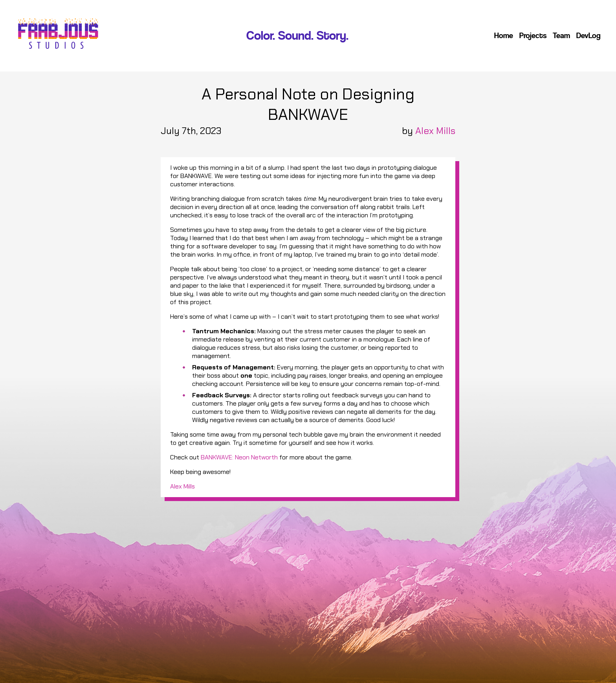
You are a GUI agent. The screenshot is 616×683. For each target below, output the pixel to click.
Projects (533, 36)
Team (561, 36)
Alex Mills (435, 131)
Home (504, 36)
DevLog (588, 36)
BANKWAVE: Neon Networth (239, 457)
